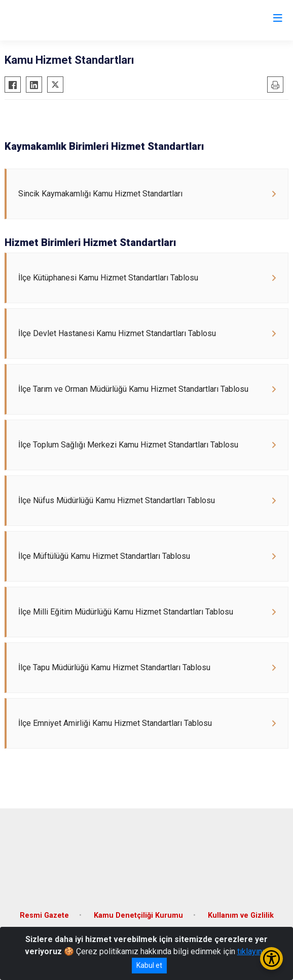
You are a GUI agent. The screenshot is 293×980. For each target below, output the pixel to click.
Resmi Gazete (44, 915)
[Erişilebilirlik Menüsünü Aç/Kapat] (271, 958)
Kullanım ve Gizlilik (241, 915)
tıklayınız (253, 951)
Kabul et (149, 965)
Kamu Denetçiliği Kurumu (138, 915)
